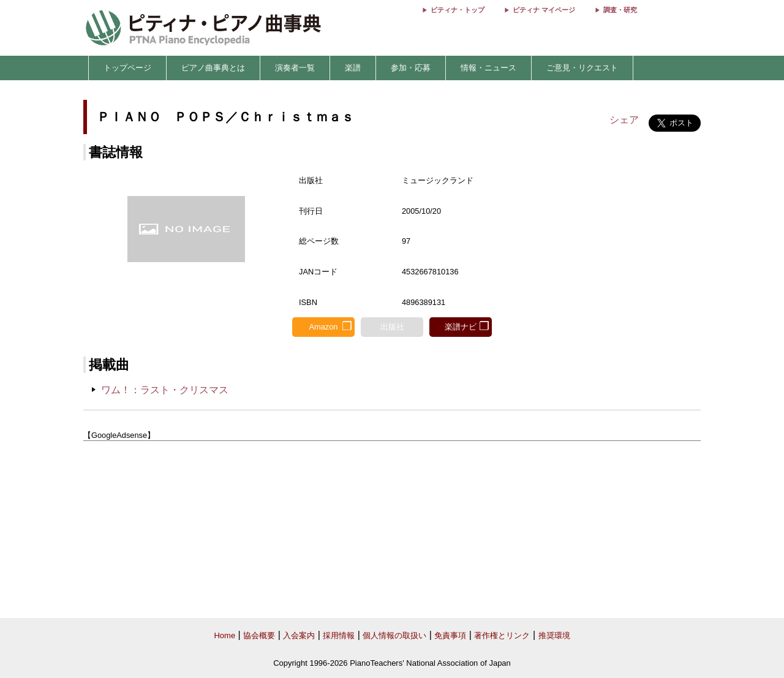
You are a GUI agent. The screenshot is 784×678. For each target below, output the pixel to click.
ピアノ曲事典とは (213, 68)
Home (224, 635)
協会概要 (259, 635)
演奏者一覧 (295, 68)
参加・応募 (411, 68)
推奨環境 (554, 635)
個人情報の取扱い (394, 635)
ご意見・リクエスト (582, 68)
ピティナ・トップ (458, 10)
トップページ (127, 68)
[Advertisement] (392, 530)
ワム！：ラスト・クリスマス (165, 390)
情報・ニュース (488, 68)
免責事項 (450, 635)
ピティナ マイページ (544, 10)
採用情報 (339, 635)
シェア (624, 120)
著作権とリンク (502, 635)
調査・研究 (620, 10)
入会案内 (299, 635)
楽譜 (353, 68)
